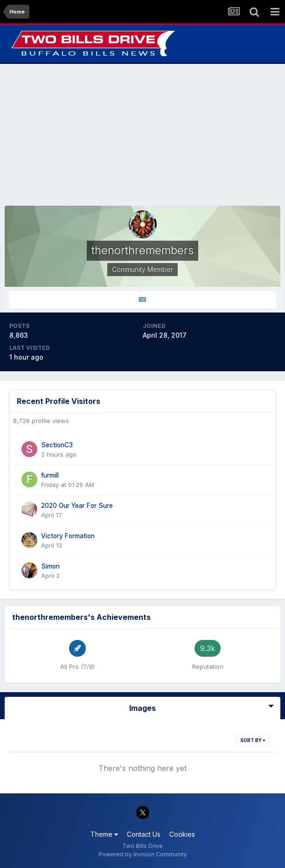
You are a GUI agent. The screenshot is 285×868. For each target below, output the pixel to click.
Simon (50, 566)
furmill (50, 475)
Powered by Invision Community (143, 854)
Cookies (182, 834)
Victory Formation (68, 536)
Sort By (253, 740)
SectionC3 (57, 445)
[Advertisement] (143, 135)
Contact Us (144, 834)
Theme (104, 834)
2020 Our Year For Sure (77, 506)
